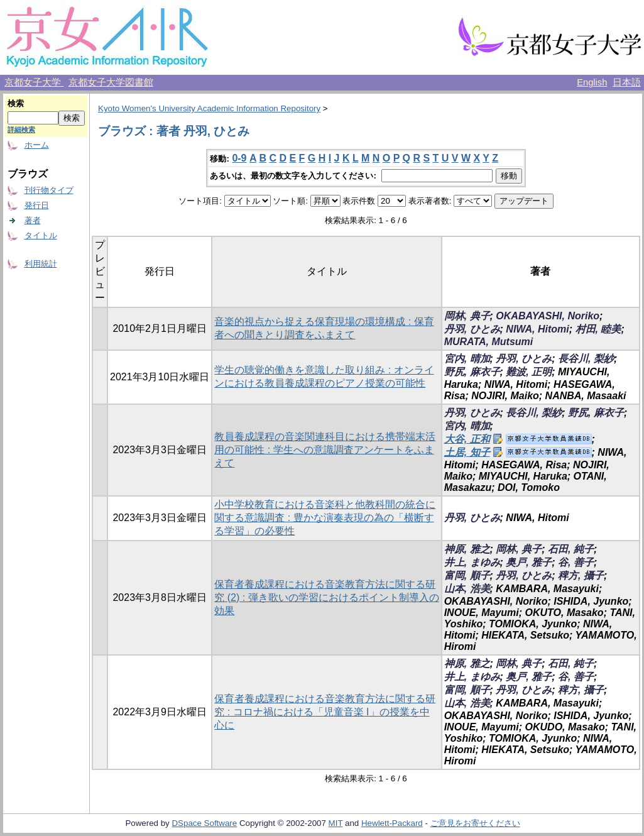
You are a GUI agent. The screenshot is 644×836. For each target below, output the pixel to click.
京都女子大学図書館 (111, 82)
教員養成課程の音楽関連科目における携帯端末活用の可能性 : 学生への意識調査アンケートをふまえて (325, 450)
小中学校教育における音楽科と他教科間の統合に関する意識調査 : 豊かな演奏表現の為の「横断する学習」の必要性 (325, 518)
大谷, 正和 (467, 439)
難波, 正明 (529, 372)
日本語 (627, 82)
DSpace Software (204, 823)
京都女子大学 (34, 82)
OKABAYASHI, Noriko (548, 316)
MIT (336, 823)
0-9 (239, 158)
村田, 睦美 (598, 329)
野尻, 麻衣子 (472, 372)
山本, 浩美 (467, 589)
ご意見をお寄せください (475, 823)
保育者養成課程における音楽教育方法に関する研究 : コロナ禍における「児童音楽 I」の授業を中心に (325, 712)
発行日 (37, 205)
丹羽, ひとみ (472, 329)
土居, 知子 (467, 452)
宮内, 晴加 (467, 359)
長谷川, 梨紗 (586, 359)
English (592, 82)
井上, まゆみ (472, 562)
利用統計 (41, 264)
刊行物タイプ (49, 190)
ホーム (37, 145)
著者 (33, 220)
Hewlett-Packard (392, 823)
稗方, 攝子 (581, 575)
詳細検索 (21, 129)
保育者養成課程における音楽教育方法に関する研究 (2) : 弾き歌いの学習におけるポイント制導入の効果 (326, 597)
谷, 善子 (576, 562)
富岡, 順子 (467, 575)
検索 (16, 103)
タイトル (41, 235)
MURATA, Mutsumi (489, 342)
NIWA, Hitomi (537, 329)
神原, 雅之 (467, 549)
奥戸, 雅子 (529, 562)
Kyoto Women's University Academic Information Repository (209, 108)
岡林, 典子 (467, 316)
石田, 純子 (571, 549)
